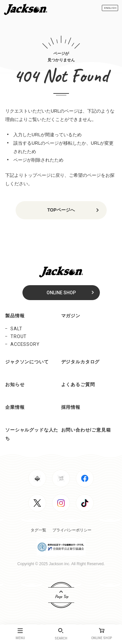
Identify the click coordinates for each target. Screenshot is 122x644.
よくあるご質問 (78, 384)
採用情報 (71, 407)
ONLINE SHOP (61, 293)
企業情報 (15, 407)
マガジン (71, 316)
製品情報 (15, 316)
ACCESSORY (25, 344)
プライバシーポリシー (72, 530)
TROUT (19, 336)
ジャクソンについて (27, 362)
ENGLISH (110, 8)
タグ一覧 (38, 530)
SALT (16, 329)
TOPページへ (61, 210)
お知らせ (15, 384)
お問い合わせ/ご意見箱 (86, 430)
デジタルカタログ (81, 362)
